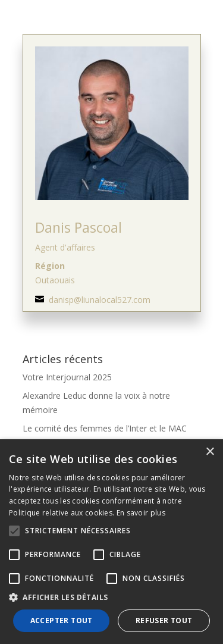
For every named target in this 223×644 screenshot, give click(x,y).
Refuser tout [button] (164, 620)
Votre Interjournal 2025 (67, 377)
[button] (111, 598)
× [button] (210, 452)
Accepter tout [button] (62, 620)
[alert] (111, 542)
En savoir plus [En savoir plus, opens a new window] (141, 513)
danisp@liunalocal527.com (100, 300)
